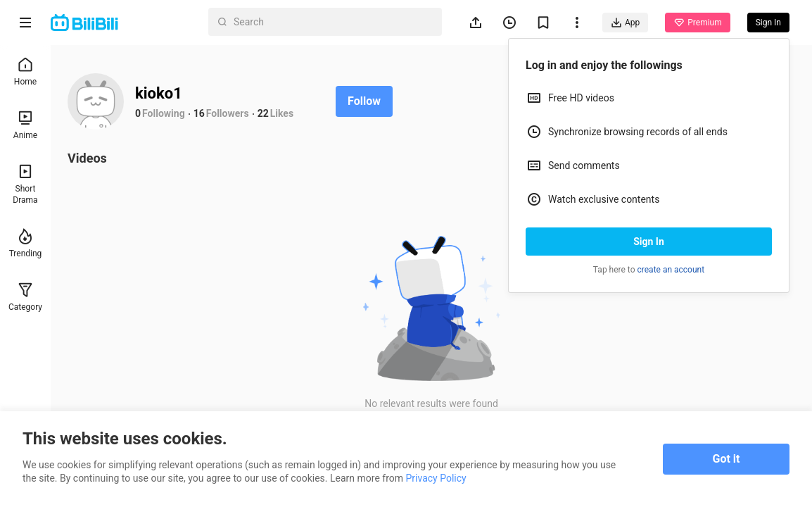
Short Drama (25, 184)
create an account (671, 270)
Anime (25, 125)
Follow (364, 101)
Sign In (649, 242)
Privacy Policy (436, 478)
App (625, 23)
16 (199, 113)
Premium (697, 23)
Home (25, 71)
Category (25, 297)
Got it (727, 459)
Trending (26, 243)
